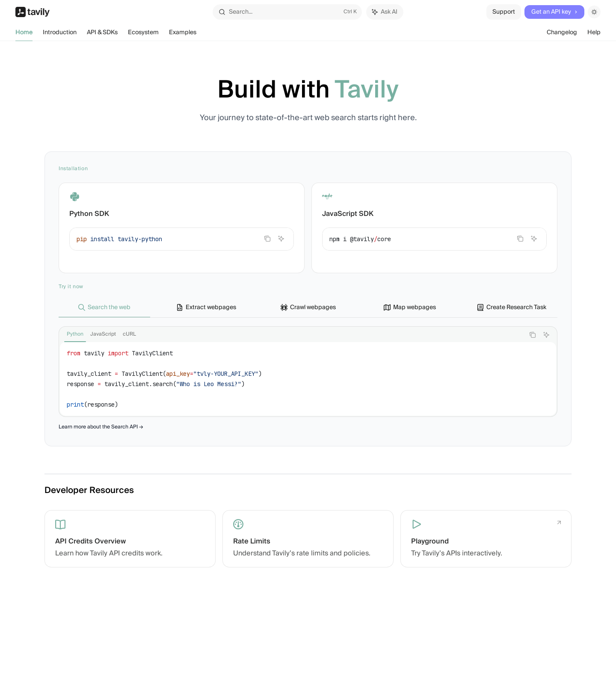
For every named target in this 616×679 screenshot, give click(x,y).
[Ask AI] (281, 239)
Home (24, 34)
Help (594, 34)
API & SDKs (102, 34)
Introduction (60, 34)
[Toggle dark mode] (594, 12)
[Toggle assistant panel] (385, 12)
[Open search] (287, 12)
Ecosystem (143, 34)
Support (504, 12)
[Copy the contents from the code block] (267, 239)
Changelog (562, 34)
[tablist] (292, 335)
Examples (183, 34)
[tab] (104, 307)
